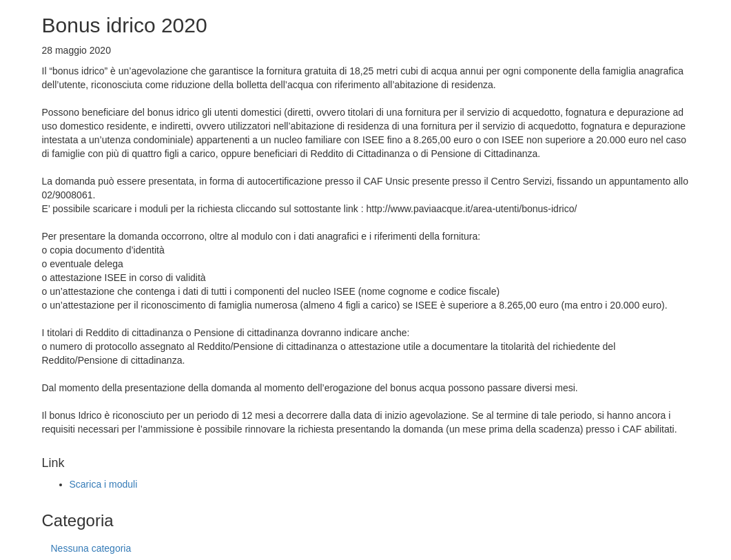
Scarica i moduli (104, 484)
